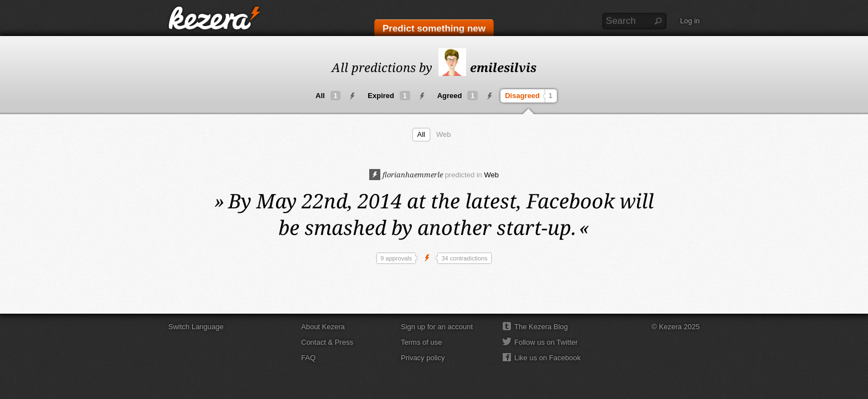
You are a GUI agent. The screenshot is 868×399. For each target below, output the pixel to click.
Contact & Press (327, 342)
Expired (389, 96)
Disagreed (530, 96)
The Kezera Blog (541, 327)
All (328, 96)
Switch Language (196, 327)
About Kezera (323, 327)
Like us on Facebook (547, 358)
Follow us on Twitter (546, 342)
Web (444, 134)
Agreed (458, 96)
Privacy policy (423, 358)
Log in (690, 21)
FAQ (308, 358)
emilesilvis (487, 67)
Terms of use (421, 342)
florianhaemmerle (406, 175)
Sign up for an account (437, 327)
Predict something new (434, 29)
